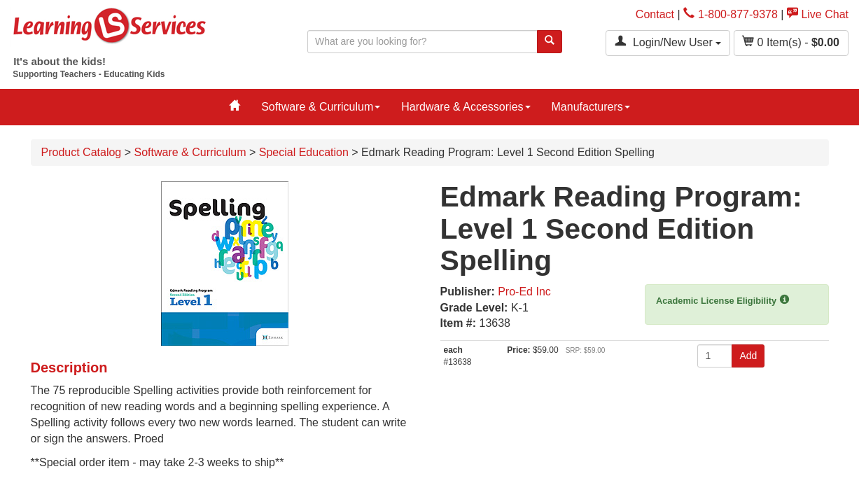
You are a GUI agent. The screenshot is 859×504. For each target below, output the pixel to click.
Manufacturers (591, 107)
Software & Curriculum (321, 107)
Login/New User (668, 42)
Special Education (304, 152)
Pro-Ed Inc (524, 292)
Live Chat (818, 14)
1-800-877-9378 (731, 14)
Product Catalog (82, 152)
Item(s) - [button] (791, 42)
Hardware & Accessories (466, 107)
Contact (655, 14)
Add (748, 356)
